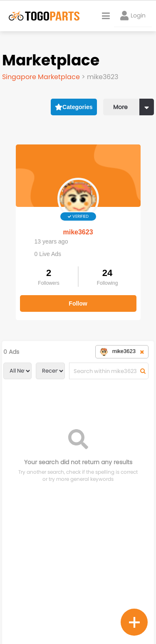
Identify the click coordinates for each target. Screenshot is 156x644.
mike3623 (78, 232)
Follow (78, 303)
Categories (74, 107)
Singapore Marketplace (42, 77)
